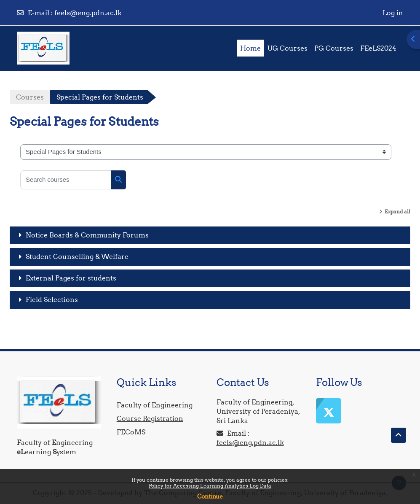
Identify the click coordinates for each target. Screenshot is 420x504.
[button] (399, 435)
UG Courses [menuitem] (288, 48)
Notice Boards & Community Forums (87, 235)
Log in (393, 13)
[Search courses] (66, 180)
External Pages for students (71, 278)
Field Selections (52, 299)
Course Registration (150, 418)
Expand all (397, 212)
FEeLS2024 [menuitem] (378, 48)
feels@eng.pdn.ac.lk (88, 13)
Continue (210, 496)
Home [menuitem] (250, 48)
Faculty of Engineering (155, 405)
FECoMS (131, 432)
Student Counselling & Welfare (77, 256)
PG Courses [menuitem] (334, 48)
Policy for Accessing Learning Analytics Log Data (210, 486)
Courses (30, 97)
